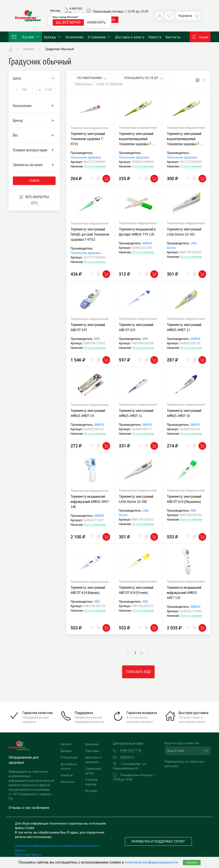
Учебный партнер (91, 782)
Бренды (53, 37)
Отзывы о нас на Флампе (29, 808)
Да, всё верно (68, 22)
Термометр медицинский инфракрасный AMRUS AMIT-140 (90, 501)
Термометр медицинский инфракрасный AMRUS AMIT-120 (184, 592)
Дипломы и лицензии (93, 760)
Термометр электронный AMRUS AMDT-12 (184, 327)
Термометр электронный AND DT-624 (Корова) (88, 590)
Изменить (96, 22)
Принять (192, 863)
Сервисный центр (93, 771)
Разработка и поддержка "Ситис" (158, 841)
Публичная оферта (28, 855)
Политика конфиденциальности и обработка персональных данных (57, 848)
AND (97, 339)
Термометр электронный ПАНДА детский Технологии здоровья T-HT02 (90, 234)
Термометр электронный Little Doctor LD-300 (136, 499)
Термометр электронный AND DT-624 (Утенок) (136, 590)
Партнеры (92, 751)
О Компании (69, 757)
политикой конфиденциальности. (152, 862)
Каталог (25, 37)
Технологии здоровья (86, 157)
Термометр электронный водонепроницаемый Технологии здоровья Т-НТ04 (136, 141)
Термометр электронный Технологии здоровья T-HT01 (88, 139)
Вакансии (92, 744)
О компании (99, 37)
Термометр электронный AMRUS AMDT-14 (88, 413)
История (91, 791)
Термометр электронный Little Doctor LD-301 (184, 232)
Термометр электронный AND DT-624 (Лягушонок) (184, 499)
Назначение (75, 37)
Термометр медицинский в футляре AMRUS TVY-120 (137, 232)
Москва (55, 11)
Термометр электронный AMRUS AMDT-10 (184, 413)
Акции (200, 37)
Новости (155, 37)
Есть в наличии (95, 166)
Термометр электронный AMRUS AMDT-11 (136, 413)
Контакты (173, 37)
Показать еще (138, 672)
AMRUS (147, 243)
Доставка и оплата (130, 37)
